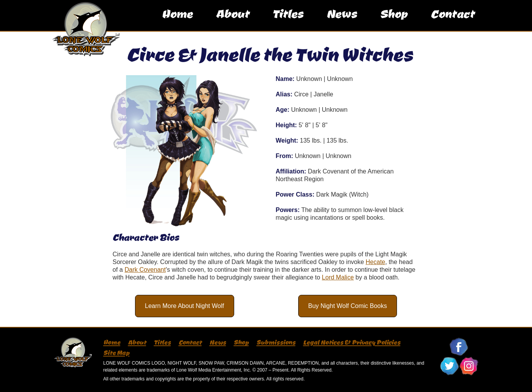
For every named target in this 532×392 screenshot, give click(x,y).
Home (177, 21)
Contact (453, 21)
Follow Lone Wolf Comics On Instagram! (469, 366)
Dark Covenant (145, 270)
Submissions (276, 342)
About (232, 21)
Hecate (376, 262)
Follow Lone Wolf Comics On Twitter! (449, 366)
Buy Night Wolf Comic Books (348, 306)
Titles (288, 21)
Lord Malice (338, 277)
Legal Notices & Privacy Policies (352, 342)
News (342, 21)
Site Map (117, 353)
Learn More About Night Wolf (185, 306)
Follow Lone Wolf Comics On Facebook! (459, 347)
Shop (394, 21)
